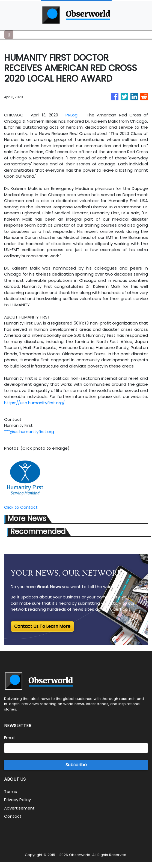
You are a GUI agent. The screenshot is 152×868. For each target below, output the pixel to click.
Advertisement (19, 808)
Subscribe (76, 765)
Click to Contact (21, 507)
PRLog (71, 115)
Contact (13, 816)
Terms (11, 791)
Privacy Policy (17, 800)
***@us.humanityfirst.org (29, 432)
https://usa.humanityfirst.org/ (34, 403)
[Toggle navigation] (9, 35)
